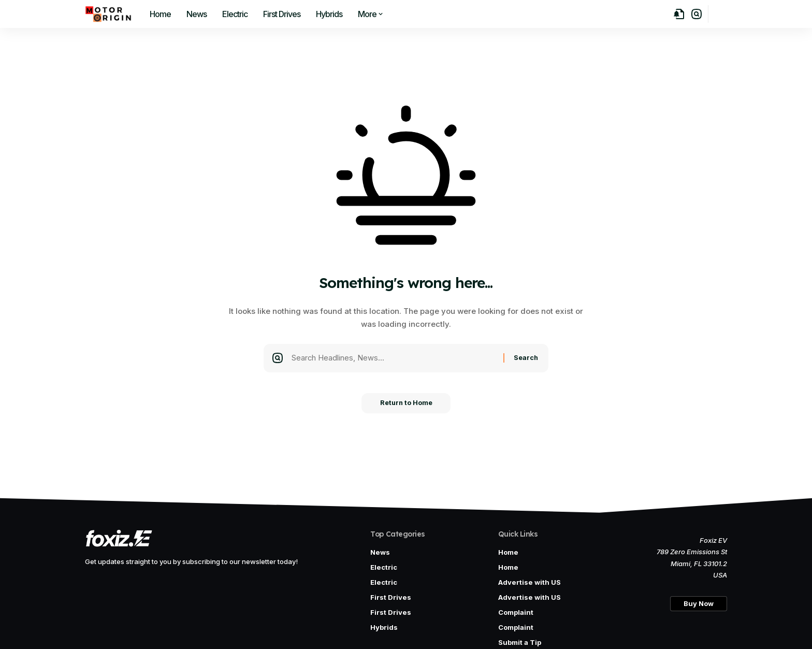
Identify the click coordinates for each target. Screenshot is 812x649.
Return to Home (406, 406)
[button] (697, 14)
